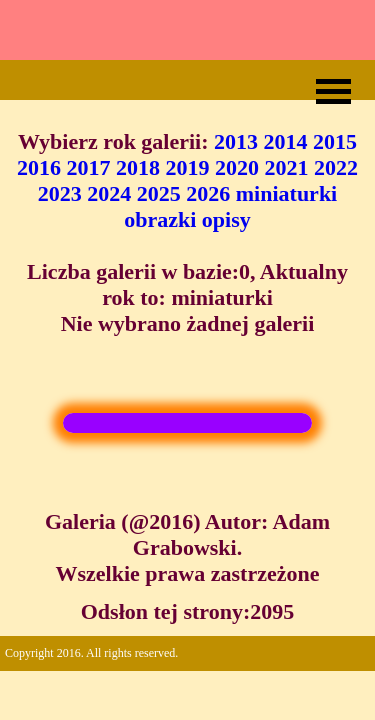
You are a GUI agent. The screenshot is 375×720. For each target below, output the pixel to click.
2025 (159, 193)
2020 (237, 167)
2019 (188, 167)
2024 (109, 193)
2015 (335, 141)
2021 (287, 167)
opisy (226, 219)
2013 (236, 141)
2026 (208, 193)
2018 (138, 167)
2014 (286, 141)
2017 (89, 167)
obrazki (160, 219)
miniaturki (286, 193)
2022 (336, 167)
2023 (60, 193)
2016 (39, 167)
